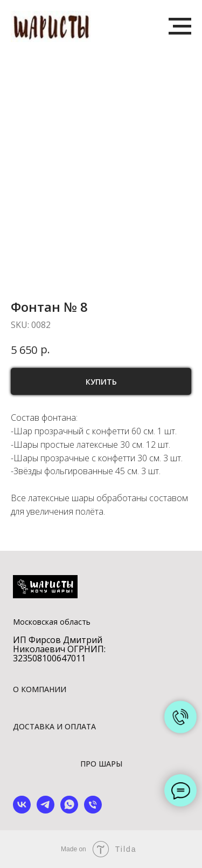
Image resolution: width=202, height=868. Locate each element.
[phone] (93, 811)
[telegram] (46, 811)
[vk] (22, 811)
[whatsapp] (69, 811)
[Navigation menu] (180, 26)
